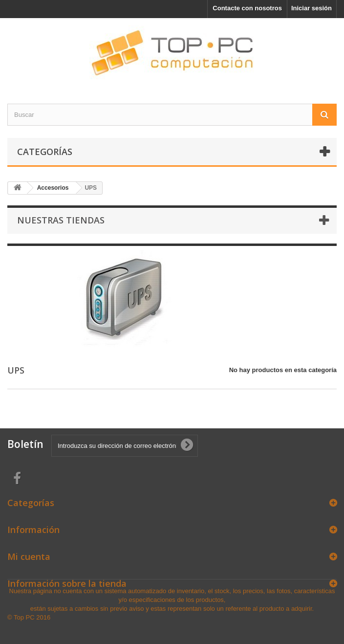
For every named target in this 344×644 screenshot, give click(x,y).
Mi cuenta (29, 556)
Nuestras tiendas (61, 220)
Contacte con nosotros (247, 8)
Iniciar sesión (312, 8)
